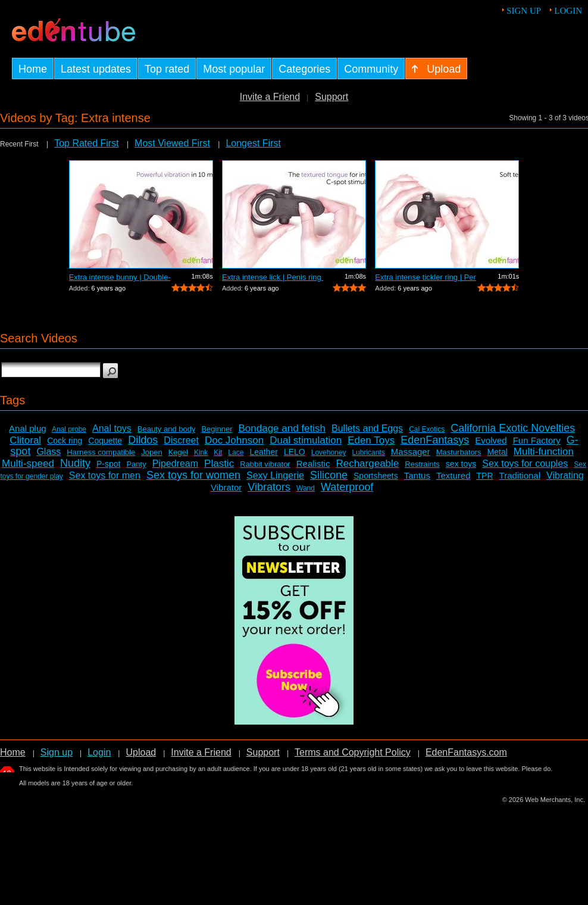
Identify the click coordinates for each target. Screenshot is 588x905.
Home (13, 752)
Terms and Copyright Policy (353, 752)
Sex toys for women (193, 475)
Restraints (422, 464)
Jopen (151, 452)
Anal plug (28, 428)
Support (331, 97)
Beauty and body (167, 429)
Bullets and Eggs (367, 428)
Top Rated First (86, 143)
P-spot (108, 464)
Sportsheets (376, 476)
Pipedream (175, 464)
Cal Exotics (427, 429)
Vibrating (565, 475)
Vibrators (269, 487)
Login (568, 11)
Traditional (520, 475)
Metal (498, 452)
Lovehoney (329, 453)
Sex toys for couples (525, 464)
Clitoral (25, 440)
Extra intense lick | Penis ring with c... (273, 277)
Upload (141, 752)
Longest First (253, 143)
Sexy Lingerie (275, 475)
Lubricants (368, 453)
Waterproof (347, 487)
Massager (411, 452)
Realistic (313, 464)
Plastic (219, 464)
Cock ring (65, 441)
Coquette (105, 441)
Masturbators (459, 452)
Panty (136, 464)
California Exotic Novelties (513, 428)
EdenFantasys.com (466, 752)
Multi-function (544, 452)
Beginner (217, 429)
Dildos (143, 440)
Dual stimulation (306, 440)
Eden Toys (371, 440)
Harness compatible (101, 452)
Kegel (178, 452)
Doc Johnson (234, 440)
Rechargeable (367, 464)
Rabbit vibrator (265, 464)
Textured (453, 475)
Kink (201, 453)
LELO (295, 452)
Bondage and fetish (282, 428)
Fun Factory (537, 440)
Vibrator (226, 487)
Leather (263, 452)
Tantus (417, 475)
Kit (218, 453)
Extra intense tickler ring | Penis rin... (426, 277)
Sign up (524, 11)
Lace (236, 453)
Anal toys (112, 428)
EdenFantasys (435, 440)
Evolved (491, 440)
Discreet (181, 440)
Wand (306, 488)
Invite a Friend (270, 97)
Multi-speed (28, 464)
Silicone (329, 475)
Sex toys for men (105, 475)
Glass (49, 452)
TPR (485, 476)
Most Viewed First (172, 143)
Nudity (75, 463)
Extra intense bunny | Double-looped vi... (120, 277)
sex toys (461, 464)
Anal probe (69, 429)
